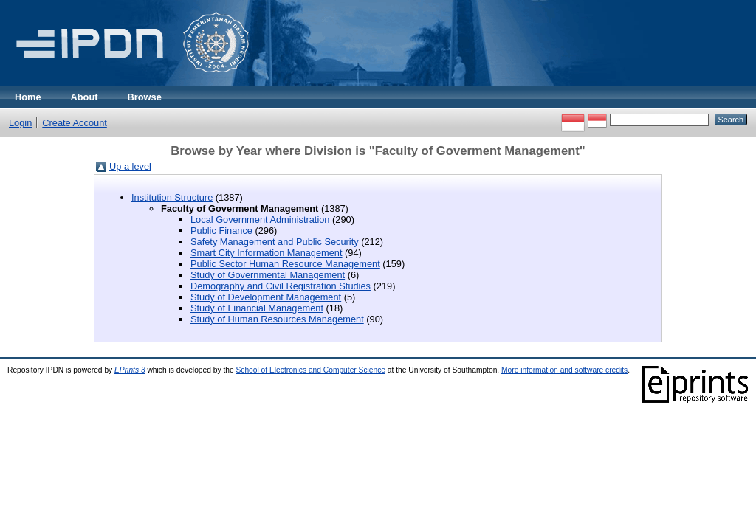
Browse (145, 97)
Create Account (75, 123)
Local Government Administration (260, 220)
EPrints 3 (130, 370)
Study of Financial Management (257, 308)
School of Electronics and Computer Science (310, 370)
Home (28, 97)
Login (20, 123)
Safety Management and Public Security (275, 242)
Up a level (130, 166)
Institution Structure (172, 197)
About (85, 97)
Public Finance (221, 231)
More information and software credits (564, 370)
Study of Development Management (266, 297)
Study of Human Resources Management (277, 319)
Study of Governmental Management (268, 275)
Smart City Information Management (267, 253)
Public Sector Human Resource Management (285, 264)
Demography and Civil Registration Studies (281, 286)
